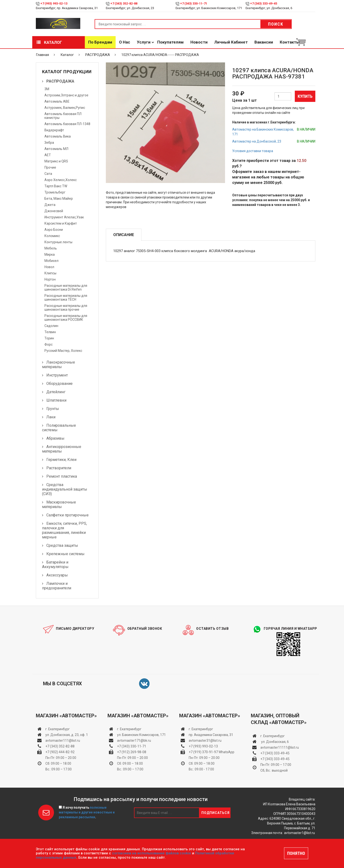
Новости (199, 42)
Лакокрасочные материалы (59, 365)
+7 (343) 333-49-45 (264, 3)
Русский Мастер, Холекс (63, 351)
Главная (42, 55)
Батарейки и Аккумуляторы (55, 564)
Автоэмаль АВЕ (57, 101)
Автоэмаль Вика (58, 136)
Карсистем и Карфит (61, 223)
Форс (48, 344)
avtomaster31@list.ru (205, 741)
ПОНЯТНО (296, 853)
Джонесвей (54, 211)
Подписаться (215, 813)
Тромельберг (55, 192)
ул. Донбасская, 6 (275, 742)
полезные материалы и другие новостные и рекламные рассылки (87, 812)
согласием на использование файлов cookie (152, 853)
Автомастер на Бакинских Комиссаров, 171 (263, 132)
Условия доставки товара (253, 151)
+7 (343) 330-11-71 (194, 3)
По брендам (100, 42)
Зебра (49, 143)
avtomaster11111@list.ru (280, 747)
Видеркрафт (54, 130)
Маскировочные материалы (59, 504)
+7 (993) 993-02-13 (203, 746)
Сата (48, 174)
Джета (50, 205)
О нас (125, 42)
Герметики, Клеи (61, 460)
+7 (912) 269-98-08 (132, 752)
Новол (49, 267)
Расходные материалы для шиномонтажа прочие (66, 308)
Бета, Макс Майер (59, 199)
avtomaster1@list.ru (299, 833)
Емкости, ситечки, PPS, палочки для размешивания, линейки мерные (64, 530)
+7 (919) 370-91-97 (203, 752)
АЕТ (48, 155)
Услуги (144, 42)
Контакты (290, 42)
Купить (305, 96)
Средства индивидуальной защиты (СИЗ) (65, 489)
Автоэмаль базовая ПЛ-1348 (67, 124)
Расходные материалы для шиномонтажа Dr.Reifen (66, 287)
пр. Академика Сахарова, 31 (211, 735)
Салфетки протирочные (67, 515)
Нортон (50, 279)
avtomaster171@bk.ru (134, 741)
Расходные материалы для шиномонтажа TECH (66, 298)
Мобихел (51, 261)
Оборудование (59, 384)
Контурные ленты (58, 242)
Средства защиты (62, 545)
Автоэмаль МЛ (56, 149)
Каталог (49, 42)
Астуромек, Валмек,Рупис (65, 108)
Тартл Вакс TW (56, 186)
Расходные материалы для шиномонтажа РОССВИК (66, 318)
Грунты (53, 409)
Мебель (51, 248)
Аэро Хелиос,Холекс (61, 180)
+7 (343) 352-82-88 (124, 3)
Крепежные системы (65, 554)
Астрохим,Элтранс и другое (66, 95)
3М (47, 89)
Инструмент (57, 375)
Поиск (276, 24)
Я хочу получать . (87, 812)
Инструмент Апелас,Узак (64, 217)
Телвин (50, 332)
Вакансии (264, 42)
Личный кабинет (231, 42)
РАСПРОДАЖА (98, 55)
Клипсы (50, 273)
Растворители (59, 468)
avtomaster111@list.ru (63, 741)
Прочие (50, 167)
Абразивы (55, 438)
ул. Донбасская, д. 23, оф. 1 (67, 735)
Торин (49, 338)
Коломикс (52, 236)
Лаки (51, 417)
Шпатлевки (56, 400)
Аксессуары (57, 575)
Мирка (50, 254)
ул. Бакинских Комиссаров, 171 (141, 735)
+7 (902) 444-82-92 (60, 752)
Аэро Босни (54, 230)
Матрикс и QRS (56, 161)
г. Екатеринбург (58, 729)
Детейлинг (56, 392)
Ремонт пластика (62, 476)
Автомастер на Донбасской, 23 (257, 141)
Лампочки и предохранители (57, 586)
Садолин (51, 326)
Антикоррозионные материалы (62, 449)
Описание (124, 235)
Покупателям (170, 42)
